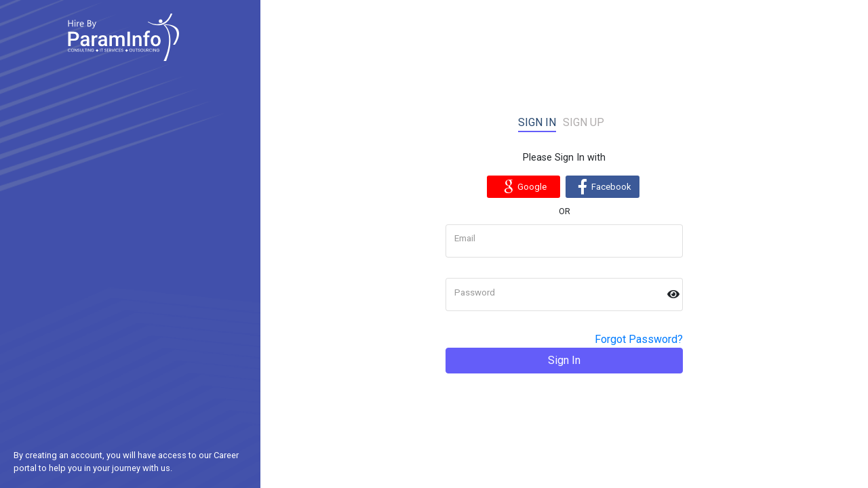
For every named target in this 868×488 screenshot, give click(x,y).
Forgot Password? (639, 339)
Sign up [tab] (584, 122)
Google (523, 186)
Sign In (564, 360)
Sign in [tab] (537, 122)
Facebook (603, 186)
